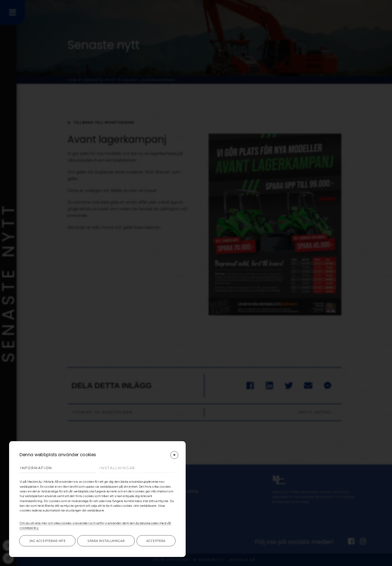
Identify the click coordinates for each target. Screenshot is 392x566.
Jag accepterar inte (47, 541)
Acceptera (156, 541)
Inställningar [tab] (117, 468)
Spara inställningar (106, 541)
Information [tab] (36, 468)
